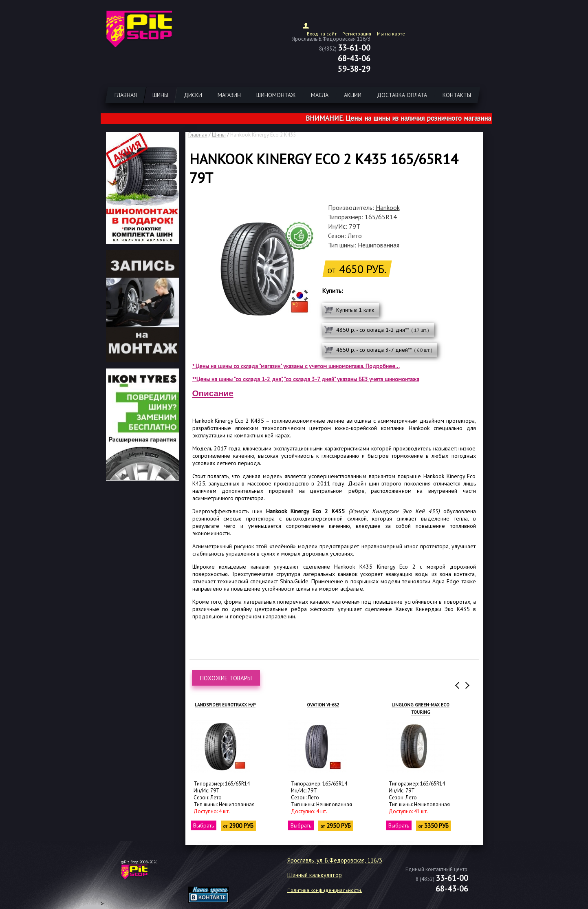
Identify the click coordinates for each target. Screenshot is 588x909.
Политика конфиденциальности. (325, 890)
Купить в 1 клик (355, 310)
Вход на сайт (322, 34)
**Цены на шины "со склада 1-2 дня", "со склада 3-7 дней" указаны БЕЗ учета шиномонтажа (306, 379)
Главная (198, 135)
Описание (213, 393)
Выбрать (204, 825)
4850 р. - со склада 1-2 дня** (383, 330)
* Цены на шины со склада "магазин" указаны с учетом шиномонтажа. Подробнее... (296, 366)
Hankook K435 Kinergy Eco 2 (375, 567)
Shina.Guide (294, 581)
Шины (219, 135)
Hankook (388, 207)
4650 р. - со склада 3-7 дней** (384, 350)
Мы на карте (391, 34)
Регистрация (357, 34)
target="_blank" (219, 875)
